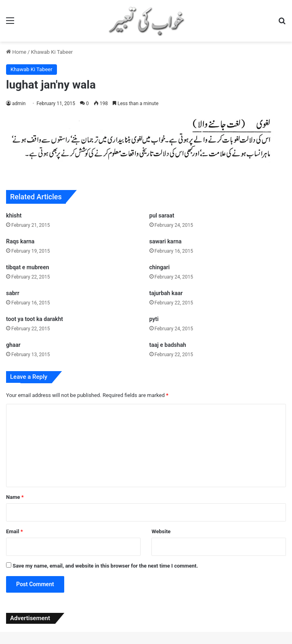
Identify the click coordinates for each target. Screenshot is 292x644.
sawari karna (166, 241)
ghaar (13, 345)
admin (19, 103)
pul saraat (162, 215)
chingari (160, 267)
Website (161, 531)
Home (16, 52)
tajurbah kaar (166, 293)
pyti (154, 319)
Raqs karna (20, 241)
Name (15, 497)
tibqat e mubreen (27, 267)
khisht (14, 215)
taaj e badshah (168, 345)
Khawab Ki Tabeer (52, 52)
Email (15, 531)
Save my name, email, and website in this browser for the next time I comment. (105, 566)
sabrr (13, 293)
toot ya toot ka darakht (35, 319)
